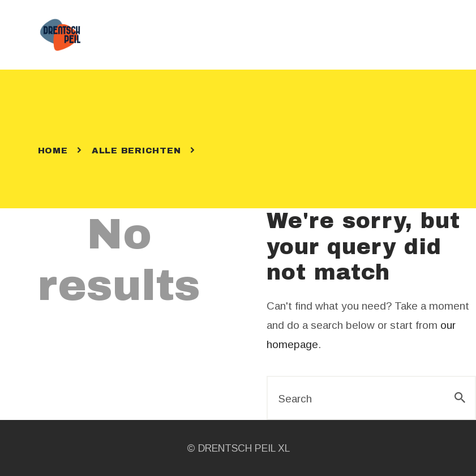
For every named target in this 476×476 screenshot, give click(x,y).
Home (53, 151)
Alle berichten (136, 151)
